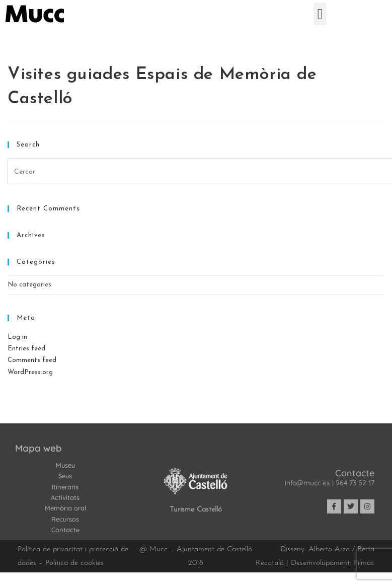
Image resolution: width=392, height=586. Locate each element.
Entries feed (26, 349)
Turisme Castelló (196, 510)
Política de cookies (74, 563)
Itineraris (65, 487)
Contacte (65, 530)
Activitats (65, 497)
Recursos (65, 519)
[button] (320, 14)
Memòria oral (65, 508)
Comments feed (32, 360)
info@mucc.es (307, 483)
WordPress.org (30, 372)
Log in (17, 337)
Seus (65, 476)
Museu (65, 465)
